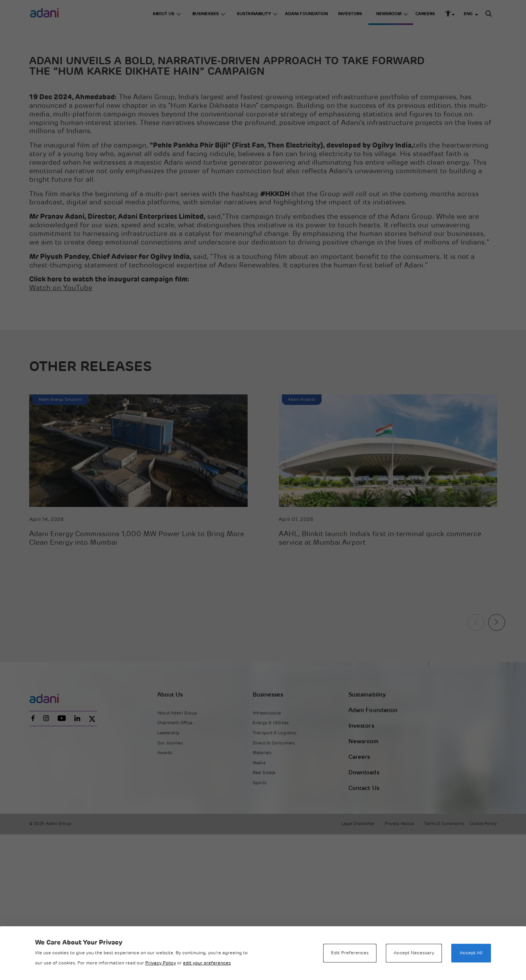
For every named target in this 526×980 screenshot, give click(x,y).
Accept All (471, 953)
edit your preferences (207, 963)
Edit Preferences (350, 953)
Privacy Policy (161, 963)
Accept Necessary (414, 953)
